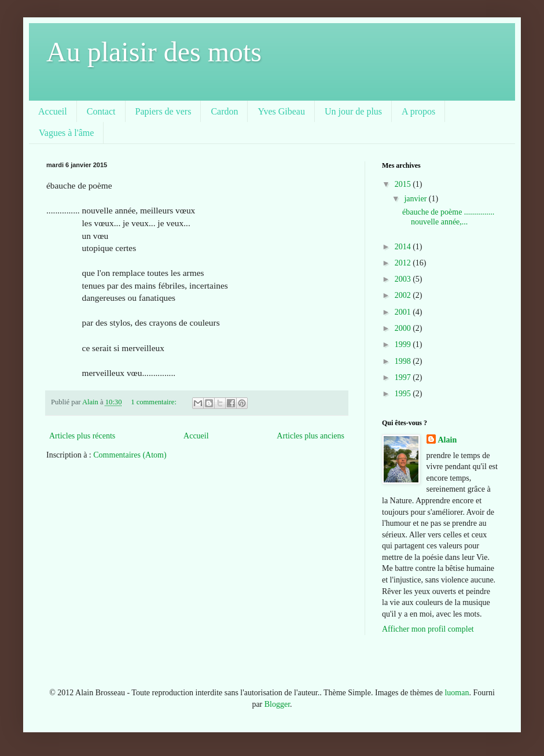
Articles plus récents (82, 436)
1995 (404, 394)
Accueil (53, 111)
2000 (404, 328)
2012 (404, 263)
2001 (404, 312)
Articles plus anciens (310, 436)
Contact (101, 111)
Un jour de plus (353, 111)
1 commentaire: (155, 402)
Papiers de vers (163, 111)
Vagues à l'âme (66, 133)
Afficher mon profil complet (428, 629)
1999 (404, 344)
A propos (418, 111)
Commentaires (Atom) (130, 455)
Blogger (277, 704)
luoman (457, 693)
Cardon (224, 111)
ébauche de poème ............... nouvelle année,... (448, 217)
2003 (404, 279)
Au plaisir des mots (154, 52)
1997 (404, 377)
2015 (404, 184)
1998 (404, 361)
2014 (404, 247)
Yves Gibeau (281, 111)
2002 (404, 295)
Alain (448, 440)
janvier (416, 199)
